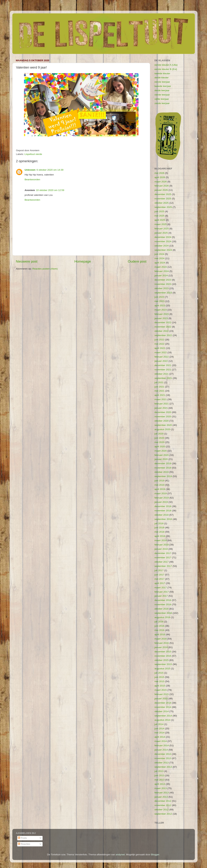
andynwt (120, 855)
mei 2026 (160, 173)
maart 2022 (161, 352)
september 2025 (163, 207)
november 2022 (163, 327)
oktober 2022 (162, 331)
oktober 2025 (162, 203)
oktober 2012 (162, 810)
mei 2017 (160, 579)
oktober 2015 (162, 660)
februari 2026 (162, 186)
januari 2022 (161, 361)
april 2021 (160, 395)
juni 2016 (159, 626)
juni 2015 (159, 677)
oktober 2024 (162, 246)
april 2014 (160, 737)
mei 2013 (160, 780)
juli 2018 (159, 523)
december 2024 (163, 237)
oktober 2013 (162, 763)
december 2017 (163, 553)
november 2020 (163, 417)
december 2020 (163, 412)
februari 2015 (162, 694)
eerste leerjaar (162, 82)
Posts (22, 838)
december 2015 (163, 652)
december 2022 (163, 322)
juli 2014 (159, 724)
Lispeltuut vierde (33, 154)
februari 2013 (162, 793)
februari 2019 (162, 498)
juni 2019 (159, 481)
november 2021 (163, 370)
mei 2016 (160, 630)
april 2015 (160, 686)
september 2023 (163, 293)
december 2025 (163, 194)
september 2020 (163, 425)
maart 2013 (161, 788)
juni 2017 (159, 575)
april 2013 (160, 784)
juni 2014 (159, 729)
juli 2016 (159, 622)
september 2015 (163, 664)
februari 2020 (162, 455)
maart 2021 (161, 399)
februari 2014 (162, 745)
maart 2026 (161, 182)
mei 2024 (160, 258)
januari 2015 (161, 699)
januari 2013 (161, 797)
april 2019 (160, 489)
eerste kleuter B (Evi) (166, 69)
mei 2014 (160, 733)
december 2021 (163, 365)
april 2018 (160, 536)
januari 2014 (161, 750)
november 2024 (163, 241)
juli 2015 (159, 673)
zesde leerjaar (162, 103)
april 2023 (160, 305)
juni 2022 (159, 340)
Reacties (24, 844)
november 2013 (163, 758)
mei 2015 (160, 681)
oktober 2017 (162, 562)
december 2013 (163, 754)
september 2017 (163, 566)
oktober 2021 (162, 374)
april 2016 (160, 634)
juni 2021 (159, 387)
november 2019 (163, 468)
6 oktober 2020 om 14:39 (50, 170)
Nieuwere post (27, 261)
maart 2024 (161, 267)
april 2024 (160, 263)
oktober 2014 (162, 711)
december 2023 (163, 280)
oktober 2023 (162, 288)
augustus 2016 (163, 617)
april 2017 (160, 583)
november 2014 (163, 707)
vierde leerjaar (162, 95)
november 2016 (163, 604)
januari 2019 (161, 502)
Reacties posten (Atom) (45, 269)
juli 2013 (159, 771)
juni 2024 (159, 254)
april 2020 (160, 446)
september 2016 (163, 613)
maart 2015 (161, 690)
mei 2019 (160, 485)
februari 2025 (162, 229)
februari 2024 (162, 271)
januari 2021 (161, 408)
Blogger (155, 855)
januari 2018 (161, 549)
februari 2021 (162, 404)
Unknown (30, 170)
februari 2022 (162, 357)
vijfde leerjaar (162, 99)
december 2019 (163, 463)
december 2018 (163, 506)
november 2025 (163, 199)
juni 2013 (159, 775)
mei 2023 (160, 301)
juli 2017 (159, 570)
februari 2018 (162, 545)
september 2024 (163, 250)
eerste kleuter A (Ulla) (166, 65)
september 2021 (163, 378)
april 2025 (160, 220)
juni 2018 (159, 528)
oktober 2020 (162, 421)
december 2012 (163, 801)
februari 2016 (162, 643)
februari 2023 (162, 314)
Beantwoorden (32, 179)
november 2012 (163, 805)
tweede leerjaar (163, 86)
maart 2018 (161, 540)
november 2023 (163, 284)
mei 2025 (160, 216)
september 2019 (163, 476)
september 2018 (163, 519)
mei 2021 (160, 391)
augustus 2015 (163, 669)
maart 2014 (161, 741)
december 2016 (163, 600)
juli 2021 (159, 382)
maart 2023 (161, 310)
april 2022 (160, 348)
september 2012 (163, 814)
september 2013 (163, 767)
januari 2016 (161, 647)
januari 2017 (161, 596)
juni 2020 (159, 438)
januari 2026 (161, 190)
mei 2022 (160, 344)
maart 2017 (161, 588)
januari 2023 (161, 318)
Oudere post (137, 261)
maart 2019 (161, 493)
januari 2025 (161, 233)
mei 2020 (160, 442)
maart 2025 (161, 224)
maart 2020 (161, 451)
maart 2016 (161, 639)
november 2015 (163, 656)
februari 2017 (162, 592)
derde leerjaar (162, 90)
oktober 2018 (162, 515)
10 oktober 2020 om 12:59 (50, 190)
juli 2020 (159, 434)
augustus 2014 (163, 720)
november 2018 (163, 511)
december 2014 (163, 703)
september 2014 (163, 716)
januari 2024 (161, 276)
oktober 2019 (162, 472)
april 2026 (160, 177)
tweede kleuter (162, 73)
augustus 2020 (163, 429)
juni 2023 (159, 297)
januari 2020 (161, 459)
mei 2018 (160, 532)
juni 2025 (159, 211)
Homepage (83, 261)
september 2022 (163, 335)
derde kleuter (162, 78)
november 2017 (163, 558)
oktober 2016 (162, 609)
